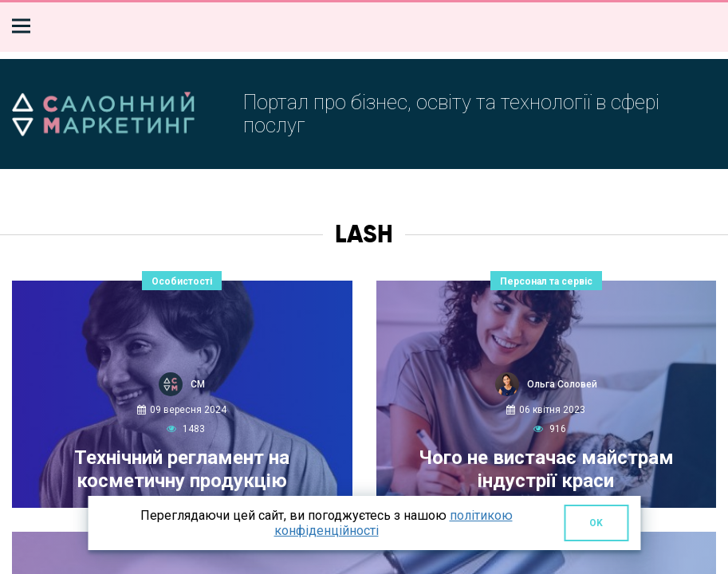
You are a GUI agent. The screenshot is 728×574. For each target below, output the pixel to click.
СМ (198, 384)
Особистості (182, 281)
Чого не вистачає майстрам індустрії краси (546, 469)
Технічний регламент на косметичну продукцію (182, 469)
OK (596, 523)
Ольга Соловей (562, 384)
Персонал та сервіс (546, 281)
